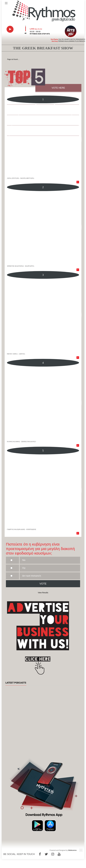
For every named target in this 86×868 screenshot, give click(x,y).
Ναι (24, 560)
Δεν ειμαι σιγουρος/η (32, 576)
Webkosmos (72, 850)
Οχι (24, 568)
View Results (43, 593)
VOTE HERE (58, 88)
